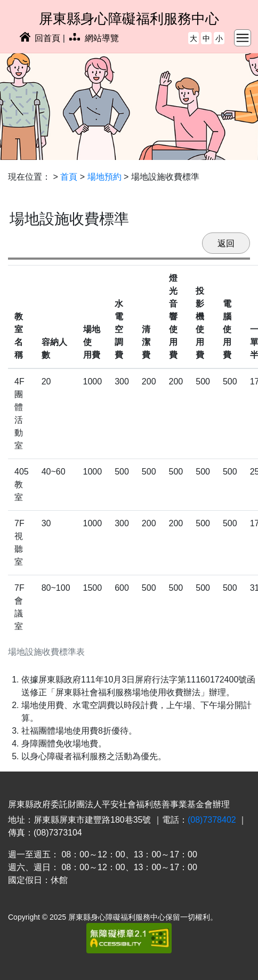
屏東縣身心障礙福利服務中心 (129, 19)
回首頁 (40, 38)
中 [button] (206, 38)
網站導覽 (94, 38)
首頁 (69, 177)
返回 (226, 243)
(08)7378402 (212, 820)
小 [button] (219, 38)
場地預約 (104, 177)
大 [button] (193, 38)
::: (11, 38)
